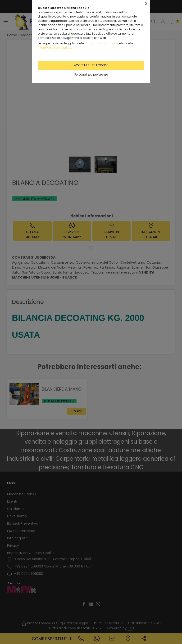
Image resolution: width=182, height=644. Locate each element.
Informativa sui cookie (102, 43)
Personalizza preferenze (91, 74)
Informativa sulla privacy (56, 47)
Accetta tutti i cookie (91, 65)
